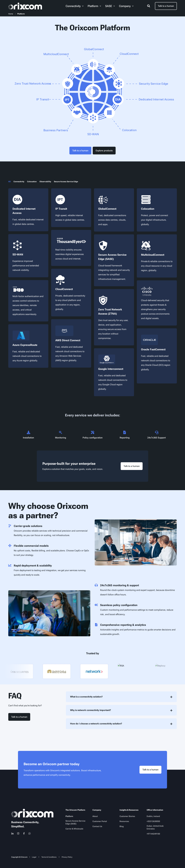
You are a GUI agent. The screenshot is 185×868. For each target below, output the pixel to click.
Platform (21, 14)
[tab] (11, 182)
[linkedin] (13, 833)
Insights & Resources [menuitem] (129, 810)
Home (11, 14)
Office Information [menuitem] (155, 810)
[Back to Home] (25, 6)
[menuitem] (83, 6)
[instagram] (18, 833)
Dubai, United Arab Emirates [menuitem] (155, 827)
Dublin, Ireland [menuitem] (153, 816)
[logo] (32, 813)
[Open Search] (149, 6)
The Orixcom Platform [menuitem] (75, 810)
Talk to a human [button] (166, 6)
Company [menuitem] (97, 810)
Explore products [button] (104, 151)
